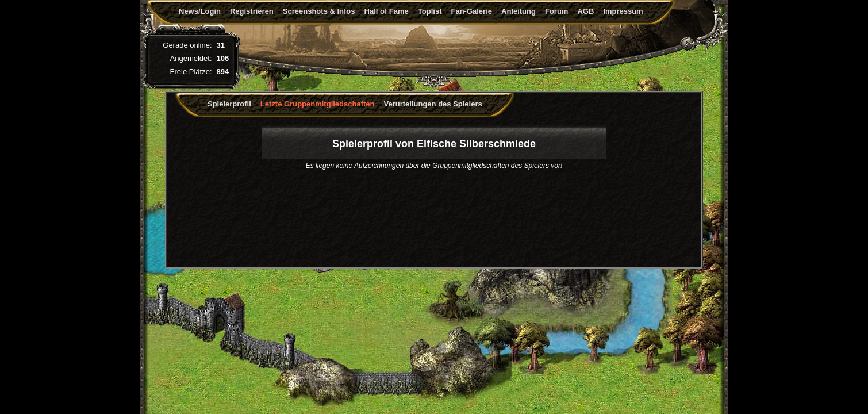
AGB (585, 11)
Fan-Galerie (471, 11)
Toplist (430, 11)
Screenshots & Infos (319, 11)
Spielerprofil (229, 104)
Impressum (623, 11)
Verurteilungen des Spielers (433, 104)
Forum (556, 11)
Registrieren (252, 11)
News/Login (200, 11)
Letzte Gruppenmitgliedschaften (318, 104)
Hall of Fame (387, 11)
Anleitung (519, 11)
